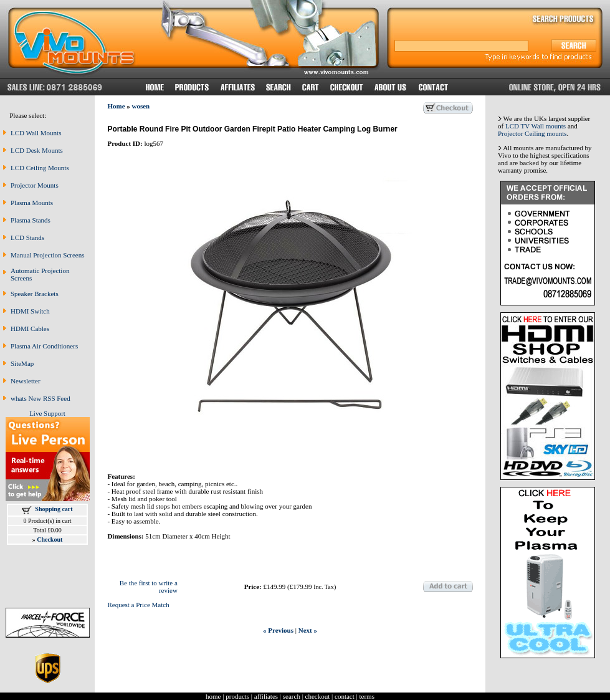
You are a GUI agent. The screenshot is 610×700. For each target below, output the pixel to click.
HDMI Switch (30, 311)
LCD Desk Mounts (37, 150)
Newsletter (26, 381)
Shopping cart (54, 509)
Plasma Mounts (32, 203)
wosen (141, 106)
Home (116, 106)
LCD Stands (27, 237)
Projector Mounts (35, 185)
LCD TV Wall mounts (536, 126)
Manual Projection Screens (48, 255)
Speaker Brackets (35, 294)
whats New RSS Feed (41, 398)
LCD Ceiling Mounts (40, 168)
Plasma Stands (31, 220)
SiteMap (22, 363)
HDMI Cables (30, 328)
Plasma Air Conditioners (44, 346)
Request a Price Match (138, 605)
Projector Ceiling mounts (532, 133)
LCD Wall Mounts (36, 133)
